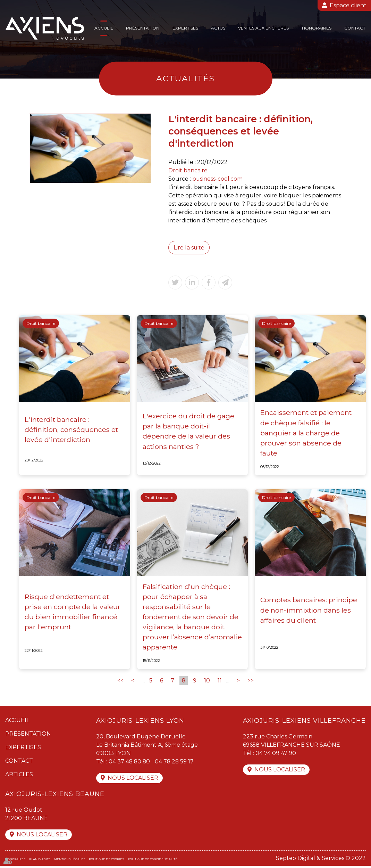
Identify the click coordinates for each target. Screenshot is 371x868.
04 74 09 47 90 (276, 755)
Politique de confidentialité (153, 861)
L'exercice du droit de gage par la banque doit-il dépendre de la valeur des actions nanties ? (189, 431)
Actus (218, 28)
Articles (19, 776)
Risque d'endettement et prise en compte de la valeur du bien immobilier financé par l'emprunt (73, 613)
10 (207, 682)
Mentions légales (70, 861)
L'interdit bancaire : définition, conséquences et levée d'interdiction (72, 430)
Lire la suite (189, 248)
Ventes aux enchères (263, 28)
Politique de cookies (107, 861)
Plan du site (40, 861)
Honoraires (317, 28)
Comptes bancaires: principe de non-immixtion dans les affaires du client (309, 611)
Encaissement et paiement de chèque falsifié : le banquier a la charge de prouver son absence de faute (307, 433)
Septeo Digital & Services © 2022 (321, 860)
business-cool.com (218, 179)
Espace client (348, 5)
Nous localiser (133, 780)
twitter (357, 434)
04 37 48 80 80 (130, 763)
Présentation (143, 28)
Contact (355, 28)
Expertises (185, 28)
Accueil (104, 28)
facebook (357, 420)
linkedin (357, 448)
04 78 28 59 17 (176, 763)
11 (220, 682)
